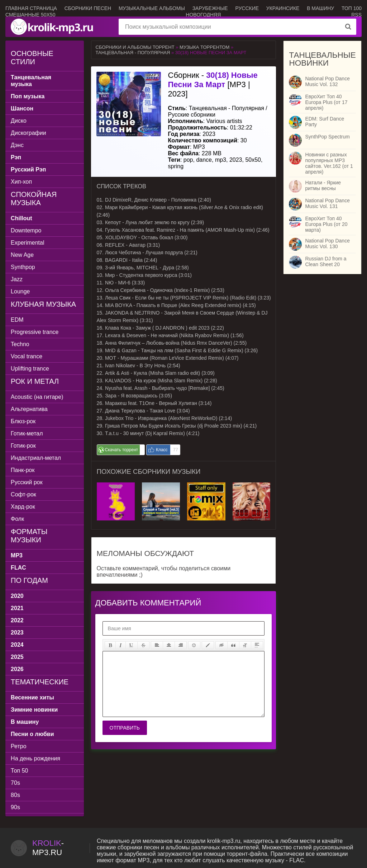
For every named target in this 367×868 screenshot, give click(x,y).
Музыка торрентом (204, 47)
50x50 (253, 160)
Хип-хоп (21, 182)
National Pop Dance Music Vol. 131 (327, 203)
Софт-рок (23, 494)
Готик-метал (27, 433)
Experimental (27, 243)
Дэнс (17, 145)
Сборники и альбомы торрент (135, 47)
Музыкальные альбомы (152, 8)
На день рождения (35, 758)
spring (176, 166)
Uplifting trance (30, 369)
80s (15, 795)
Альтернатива (29, 409)
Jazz (17, 279)
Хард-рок (23, 507)
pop (188, 160)
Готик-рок (23, 446)
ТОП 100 (352, 8)
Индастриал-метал (36, 458)
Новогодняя (203, 15)
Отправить (125, 728)
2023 (236, 160)
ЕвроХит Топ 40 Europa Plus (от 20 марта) (326, 224)
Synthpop (23, 267)
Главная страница (31, 8)
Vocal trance (27, 356)
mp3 (221, 160)
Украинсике (283, 8)
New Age (22, 255)
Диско (19, 121)
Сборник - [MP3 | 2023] (213, 84)
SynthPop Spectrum (327, 137)
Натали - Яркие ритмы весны (323, 185)
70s (15, 783)
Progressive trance (35, 332)
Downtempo (26, 230)
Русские (247, 8)
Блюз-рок (23, 421)
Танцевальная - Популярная (133, 53)
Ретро (18, 746)
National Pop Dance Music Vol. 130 (327, 244)
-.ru (48, 848)
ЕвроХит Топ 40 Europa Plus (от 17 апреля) (326, 102)
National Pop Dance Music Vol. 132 (327, 81)
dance (204, 160)
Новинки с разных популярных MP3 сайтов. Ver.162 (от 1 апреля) (329, 163)
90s (15, 807)
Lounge (20, 291)
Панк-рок (23, 470)
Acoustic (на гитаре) (37, 397)
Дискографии (28, 133)
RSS (356, 15)
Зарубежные (210, 8)
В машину (320, 8)
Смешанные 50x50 (30, 15)
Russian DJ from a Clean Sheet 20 (326, 261)
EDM (17, 320)
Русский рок (27, 482)
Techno (20, 344)
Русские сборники (192, 115)
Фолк (17, 519)
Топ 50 (19, 771)
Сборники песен (88, 8)
